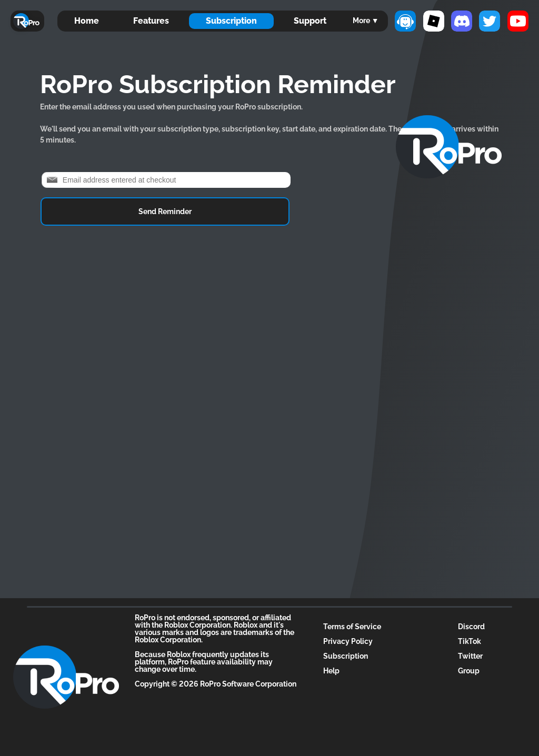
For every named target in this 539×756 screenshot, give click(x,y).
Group (469, 671)
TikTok (470, 641)
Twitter (470, 656)
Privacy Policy (348, 641)
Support (310, 21)
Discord (471, 627)
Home (87, 21)
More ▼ (366, 21)
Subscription (231, 21)
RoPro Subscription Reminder (218, 84)
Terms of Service (352, 627)
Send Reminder (165, 211)
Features (151, 21)
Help (331, 671)
